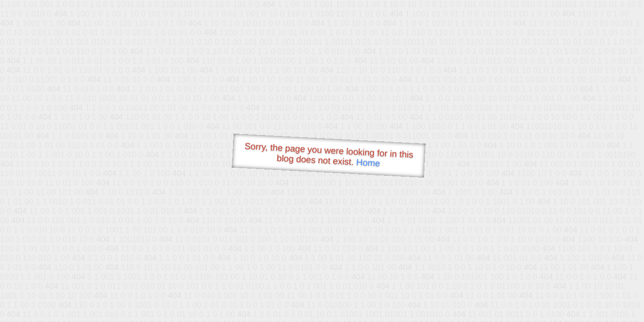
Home (368, 163)
